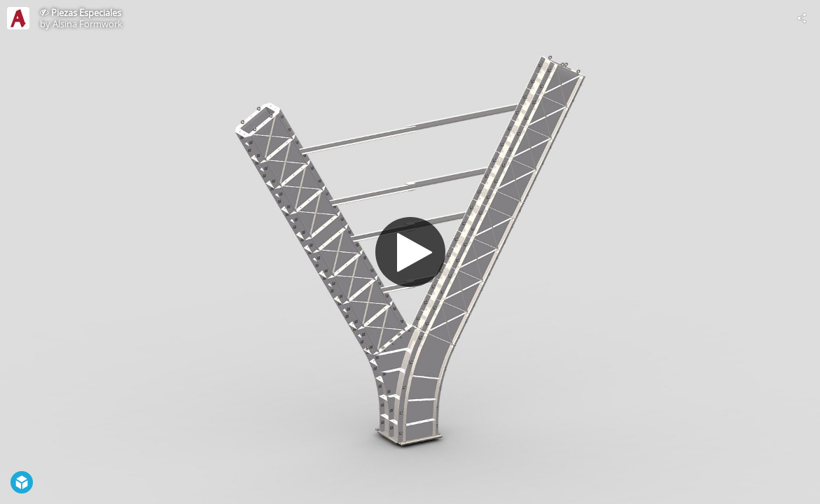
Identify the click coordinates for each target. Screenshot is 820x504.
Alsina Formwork (88, 24)
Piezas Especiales (86, 13)
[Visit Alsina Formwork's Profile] (18, 18)
